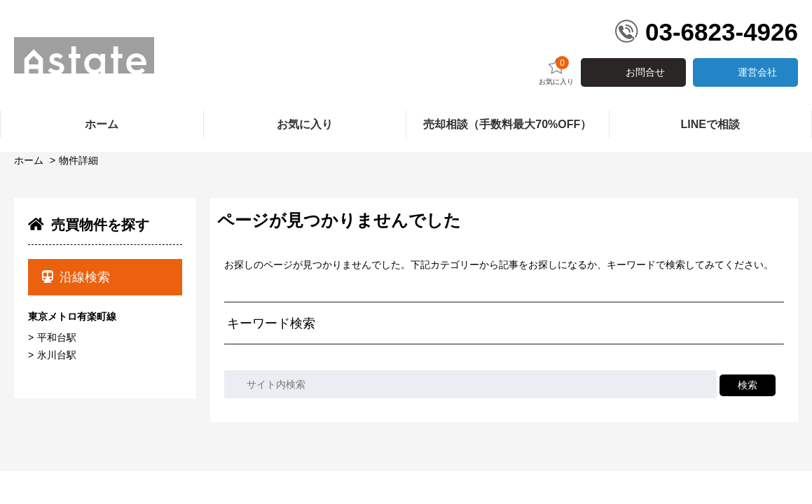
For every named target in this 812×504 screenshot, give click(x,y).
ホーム (29, 160)
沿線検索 (76, 277)
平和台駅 (57, 337)
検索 (748, 385)
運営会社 (757, 72)
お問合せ (645, 72)
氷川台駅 (57, 355)
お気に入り (556, 71)
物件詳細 (78, 160)
